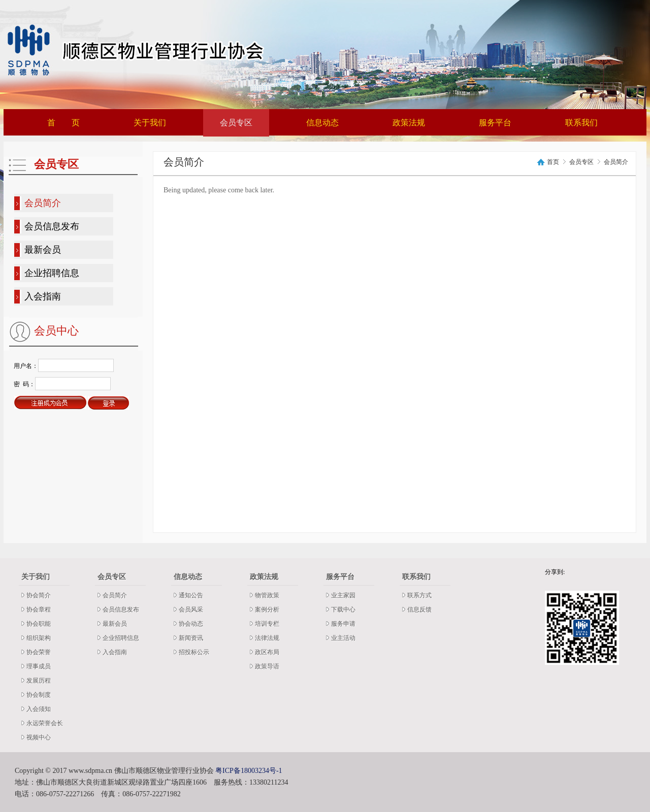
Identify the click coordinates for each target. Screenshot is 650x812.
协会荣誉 (39, 652)
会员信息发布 (52, 226)
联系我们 (581, 123)
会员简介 (43, 203)
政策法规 (409, 123)
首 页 (63, 123)
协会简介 (39, 595)
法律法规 (267, 638)
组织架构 (39, 638)
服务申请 (343, 624)
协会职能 (39, 624)
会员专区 (236, 123)
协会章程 (39, 610)
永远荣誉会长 (45, 723)
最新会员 (43, 250)
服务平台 (495, 123)
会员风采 (191, 610)
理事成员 (39, 666)
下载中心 (343, 610)
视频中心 (39, 737)
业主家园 (343, 595)
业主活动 (343, 638)
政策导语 (267, 666)
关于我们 (150, 123)
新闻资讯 (191, 638)
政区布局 (267, 652)
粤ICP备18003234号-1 (249, 771)
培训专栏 (267, 624)
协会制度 (39, 695)
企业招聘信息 (52, 273)
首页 (553, 162)
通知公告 (191, 595)
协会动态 (191, 624)
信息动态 (322, 123)
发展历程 (39, 681)
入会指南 (43, 296)
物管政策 (267, 595)
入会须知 (39, 709)
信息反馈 (419, 610)
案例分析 (267, 610)
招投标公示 (194, 652)
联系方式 (419, 595)
